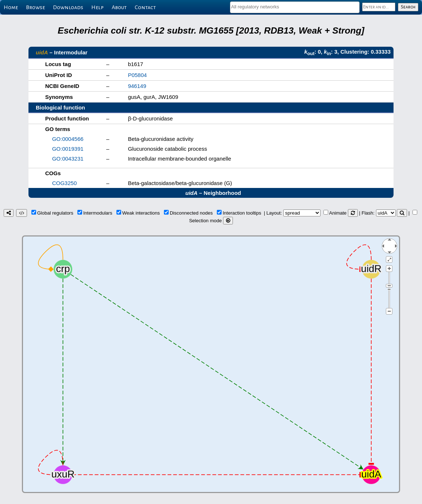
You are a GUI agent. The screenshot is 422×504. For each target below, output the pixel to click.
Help (97, 7)
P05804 (137, 75)
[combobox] (295, 7)
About (119, 7)
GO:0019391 (68, 149)
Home (11, 7)
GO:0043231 (68, 159)
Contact (145, 7)
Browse (35, 7)
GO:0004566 (68, 139)
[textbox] (295, 7)
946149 (137, 86)
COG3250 (65, 183)
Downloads (68, 7)
